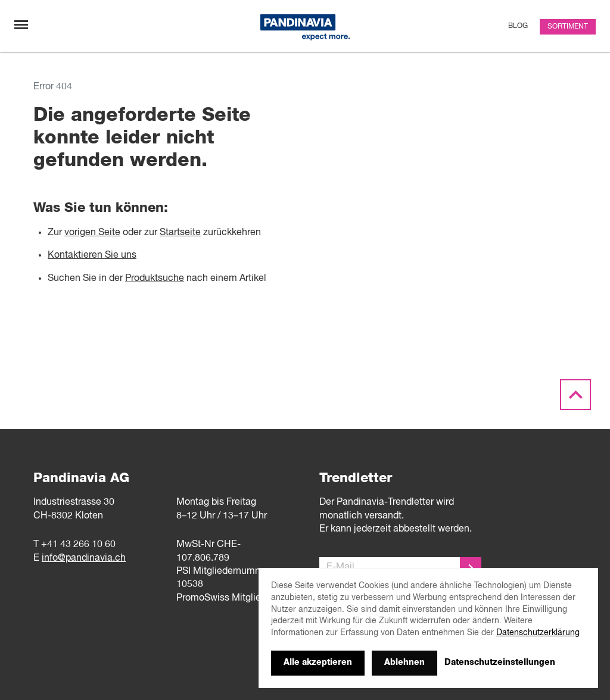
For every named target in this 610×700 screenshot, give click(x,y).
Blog (518, 26)
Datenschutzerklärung (538, 633)
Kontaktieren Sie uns (92, 255)
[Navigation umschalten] (21, 25)
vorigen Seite (92, 233)
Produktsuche (155, 279)
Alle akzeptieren (318, 662)
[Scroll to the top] (575, 395)
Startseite (180, 233)
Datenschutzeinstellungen (500, 662)
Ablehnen (404, 662)
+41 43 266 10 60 (78, 545)
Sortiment (568, 27)
